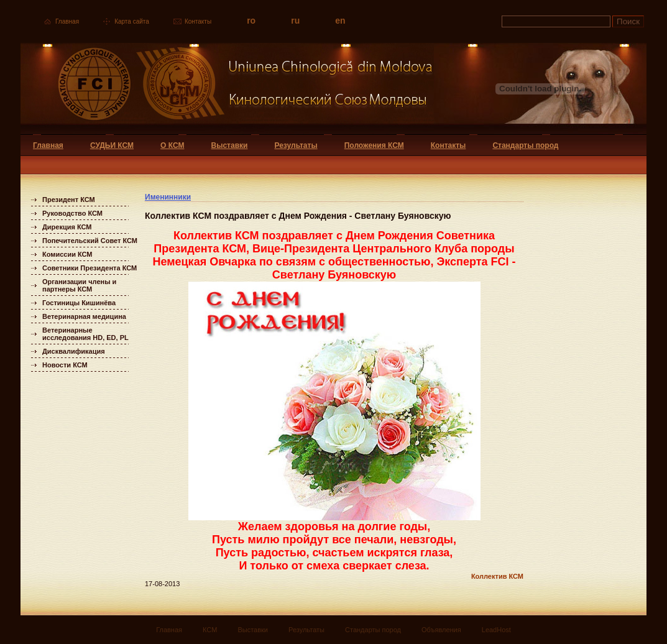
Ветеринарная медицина (84, 316)
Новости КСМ (65, 365)
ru (295, 21)
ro (251, 21)
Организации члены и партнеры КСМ (79, 285)
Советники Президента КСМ (90, 268)
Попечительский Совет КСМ (90, 241)
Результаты (296, 145)
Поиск (628, 21)
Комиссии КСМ (67, 254)
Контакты (198, 21)
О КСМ (172, 145)
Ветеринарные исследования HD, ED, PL (85, 334)
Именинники (168, 197)
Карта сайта (132, 21)
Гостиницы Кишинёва (79, 303)
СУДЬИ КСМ (112, 145)
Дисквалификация (74, 351)
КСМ (210, 630)
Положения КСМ (374, 145)
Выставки (230, 145)
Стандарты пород (525, 145)
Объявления (441, 630)
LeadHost (496, 630)
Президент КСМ (69, 200)
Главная (67, 21)
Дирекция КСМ (67, 227)
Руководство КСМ (72, 213)
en (340, 21)
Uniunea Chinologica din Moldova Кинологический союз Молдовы (227, 89)
